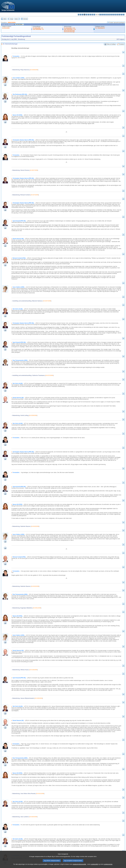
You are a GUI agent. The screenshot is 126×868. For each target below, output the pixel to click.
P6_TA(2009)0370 (100, 28)
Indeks (5, 19)
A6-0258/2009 (33, 415)
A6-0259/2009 (34, 70)
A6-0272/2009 (49, 375)
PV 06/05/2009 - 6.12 (69, 28)
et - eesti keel (88, 15)
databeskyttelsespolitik (79, 864)
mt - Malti (108, 15)
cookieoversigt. (108, 864)
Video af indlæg (111, 44)
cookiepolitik (94, 864)
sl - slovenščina (120, 15)
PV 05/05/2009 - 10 (38, 28)
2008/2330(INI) (12, 22)
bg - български (79, 15)
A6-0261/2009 (37, 608)
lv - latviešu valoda (102, 15)
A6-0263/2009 (33, 817)
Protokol (122, 44)
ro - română (116, 15)
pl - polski (112, 15)
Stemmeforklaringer (69, 30)
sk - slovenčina (118, 15)
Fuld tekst (25, 19)
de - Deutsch (86, 15)
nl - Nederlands (110, 15)
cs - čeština (83, 15)
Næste (16, 19)
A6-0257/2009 (47, 301)
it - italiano (100, 15)
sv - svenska (124, 15)
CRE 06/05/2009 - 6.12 (70, 29)
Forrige (11, 19)
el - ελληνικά (90, 15)
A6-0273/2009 (34, 195)
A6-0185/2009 (38, 698)
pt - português (114, 15)
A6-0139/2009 (33, 670)
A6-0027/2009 (34, 170)
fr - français (94, 15)
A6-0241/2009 (6, 28)
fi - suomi (122, 15)
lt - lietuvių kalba (104, 15)
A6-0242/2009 (35, 526)
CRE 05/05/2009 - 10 (38, 29)
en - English (92, 15)
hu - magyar (106, 15)
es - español (81, 15)
